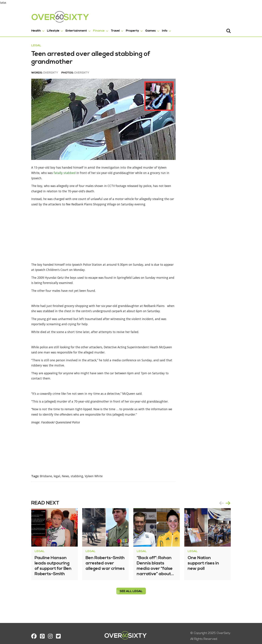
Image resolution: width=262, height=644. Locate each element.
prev (229, 509)
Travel (108, 30)
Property (125, 30)
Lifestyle (46, 30)
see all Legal (131, 597)
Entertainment (69, 30)
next (235, 509)
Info (157, 30)
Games (143, 30)
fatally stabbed (41, 182)
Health (29, 30)
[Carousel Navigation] (232, 509)
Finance (92, 30)
